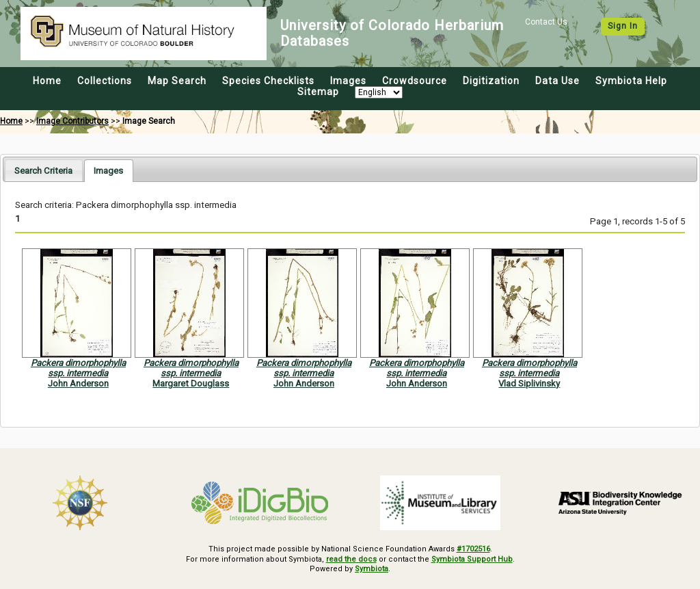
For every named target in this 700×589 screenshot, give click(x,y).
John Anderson (78, 383)
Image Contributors (72, 121)
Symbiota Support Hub (472, 559)
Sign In (623, 26)
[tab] (43, 170)
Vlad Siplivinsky (529, 383)
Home (47, 81)
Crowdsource (415, 81)
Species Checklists (268, 81)
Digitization (491, 81)
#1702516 (473, 549)
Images (348, 81)
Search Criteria (43, 171)
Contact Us (546, 22)
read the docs (351, 559)
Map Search (177, 81)
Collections (105, 81)
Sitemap (318, 92)
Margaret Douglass (191, 383)
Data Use (557, 81)
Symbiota (372, 569)
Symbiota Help (631, 81)
